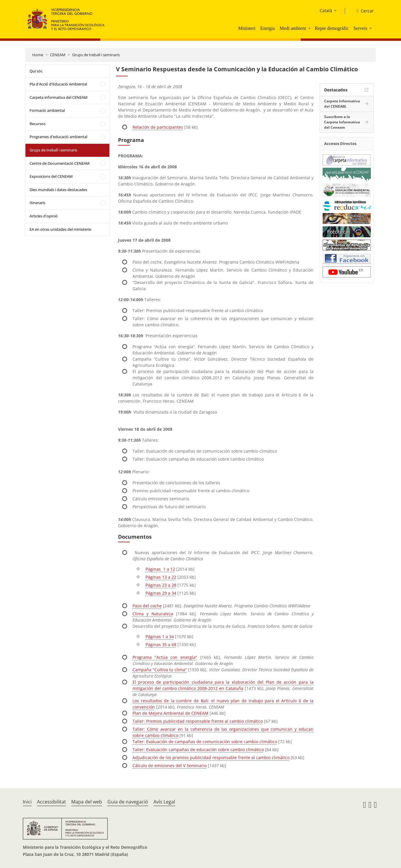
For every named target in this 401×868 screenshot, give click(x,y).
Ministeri (247, 28)
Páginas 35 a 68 (161, 644)
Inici (27, 802)
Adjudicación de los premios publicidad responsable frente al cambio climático (211, 758)
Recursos (38, 124)
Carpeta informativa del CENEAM (59, 97)
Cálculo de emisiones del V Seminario (170, 765)
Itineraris (37, 203)
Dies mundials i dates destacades (58, 190)
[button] (310, 28)
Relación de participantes (158, 127)
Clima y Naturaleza (153, 614)
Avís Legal (164, 802)
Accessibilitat (51, 802)
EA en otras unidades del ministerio (60, 229)
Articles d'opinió (44, 216)
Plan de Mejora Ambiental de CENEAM (170, 713)
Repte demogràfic (332, 28)
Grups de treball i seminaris (96, 55)
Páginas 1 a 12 (160, 569)
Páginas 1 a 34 (160, 637)
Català (326, 11)
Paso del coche (147, 606)
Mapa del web (87, 802)
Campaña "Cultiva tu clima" (160, 670)
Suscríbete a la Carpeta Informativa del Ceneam (342, 122)
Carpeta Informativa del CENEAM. (342, 104)
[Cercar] (363, 11)
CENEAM (58, 55)
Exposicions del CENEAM (51, 176)
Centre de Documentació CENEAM (60, 163)
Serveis (360, 28)
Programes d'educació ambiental (58, 137)
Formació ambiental (47, 110)
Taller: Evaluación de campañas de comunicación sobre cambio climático (205, 742)
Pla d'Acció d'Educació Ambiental (58, 84)
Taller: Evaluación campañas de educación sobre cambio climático (198, 750)
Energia (267, 28)
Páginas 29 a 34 (161, 593)
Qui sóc (36, 71)
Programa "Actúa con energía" (165, 657)
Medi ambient (293, 28)
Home (38, 55)
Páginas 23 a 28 (161, 585)
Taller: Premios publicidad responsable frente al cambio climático (198, 721)
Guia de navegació (128, 802)
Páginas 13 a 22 (161, 577)
